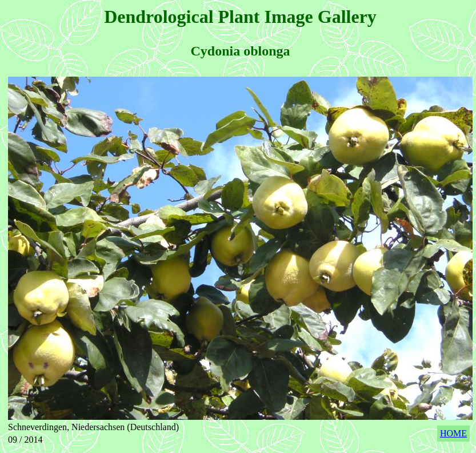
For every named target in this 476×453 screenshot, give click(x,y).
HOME (453, 433)
